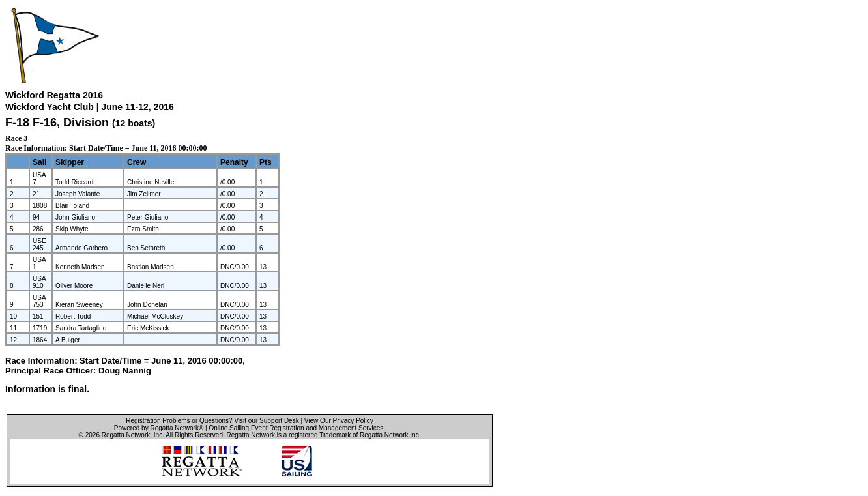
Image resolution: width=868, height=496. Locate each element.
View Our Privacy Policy (339, 421)
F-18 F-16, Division (59, 123)
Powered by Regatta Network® (159, 428)
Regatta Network (126, 435)
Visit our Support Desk (266, 421)
